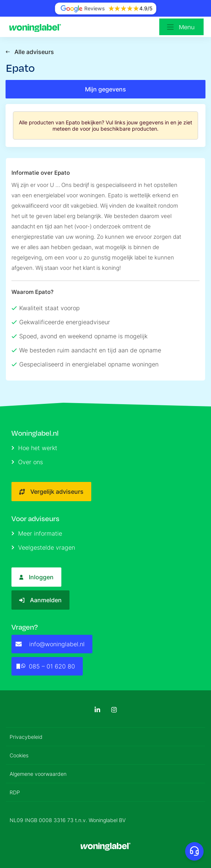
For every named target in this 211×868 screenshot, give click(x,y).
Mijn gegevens (105, 89)
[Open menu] (181, 27)
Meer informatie (37, 533)
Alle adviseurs (30, 52)
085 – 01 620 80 (45, 666)
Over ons (27, 462)
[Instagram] (114, 710)
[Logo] (37, 27)
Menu (187, 27)
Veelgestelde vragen (43, 547)
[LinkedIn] (97, 710)
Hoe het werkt (34, 448)
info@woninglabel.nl (50, 644)
